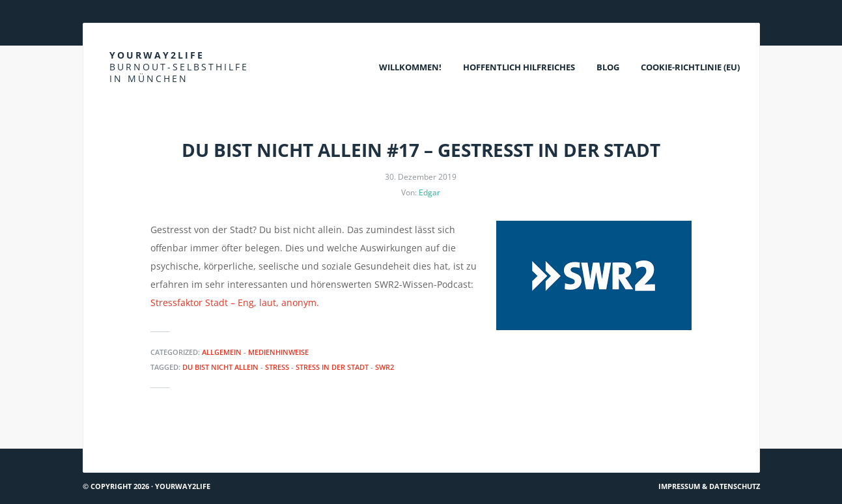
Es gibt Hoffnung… (129, 443)
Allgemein (222, 352)
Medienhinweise (278, 352)
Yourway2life (179, 67)
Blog (608, 67)
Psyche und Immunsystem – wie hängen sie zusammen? (638, 443)
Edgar (429, 192)
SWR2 (385, 367)
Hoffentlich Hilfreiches (519, 67)
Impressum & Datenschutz (709, 486)
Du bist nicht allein (220, 367)
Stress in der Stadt (332, 367)
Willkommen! (410, 67)
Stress (277, 367)
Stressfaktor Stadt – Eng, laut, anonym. (235, 302)
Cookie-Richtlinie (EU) (690, 67)
